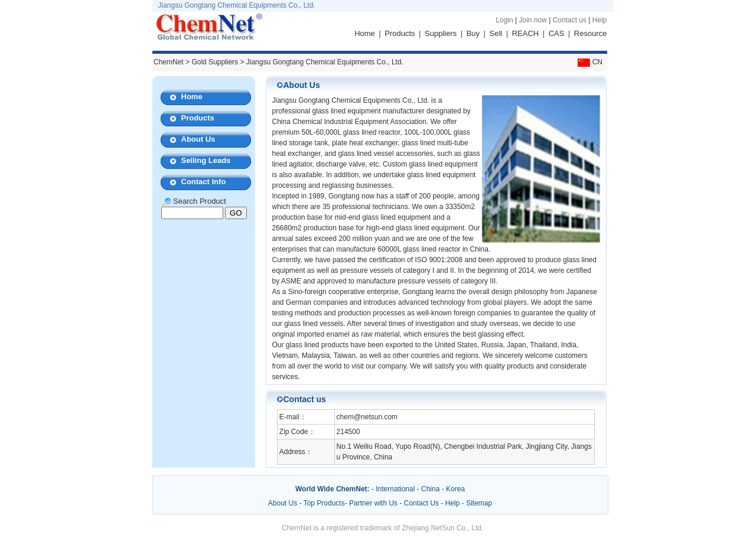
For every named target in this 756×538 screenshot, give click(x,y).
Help (600, 20)
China (430, 489)
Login (504, 20)
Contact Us (421, 503)
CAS (557, 33)
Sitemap (479, 503)
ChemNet (169, 62)
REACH (526, 33)
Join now (532, 20)
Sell (496, 33)
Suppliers (441, 33)
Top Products (324, 503)
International (395, 489)
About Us (198, 139)
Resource (591, 33)
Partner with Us (374, 503)
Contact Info (204, 182)
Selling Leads (206, 160)
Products (400, 33)
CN (589, 62)
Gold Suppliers (215, 62)
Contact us (570, 20)
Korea (455, 489)
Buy (473, 33)
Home (365, 33)
